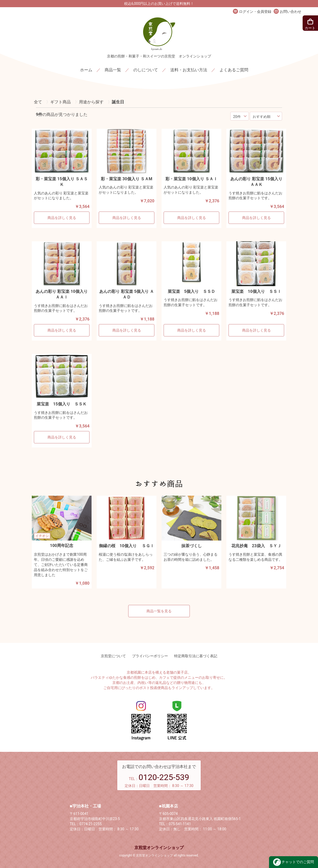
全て (38, 102)
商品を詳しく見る (62, 218)
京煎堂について (113, 656)
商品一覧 (113, 70)
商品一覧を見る (159, 611)
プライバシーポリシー (150, 656)
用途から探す (91, 102)
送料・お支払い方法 (189, 70)
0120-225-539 (164, 777)
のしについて (146, 70)
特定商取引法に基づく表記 (196, 656)
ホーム (86, 70)
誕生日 (118, 102)
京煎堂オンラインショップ (159, 848)
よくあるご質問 (234, 70)
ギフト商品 (61, 102)
